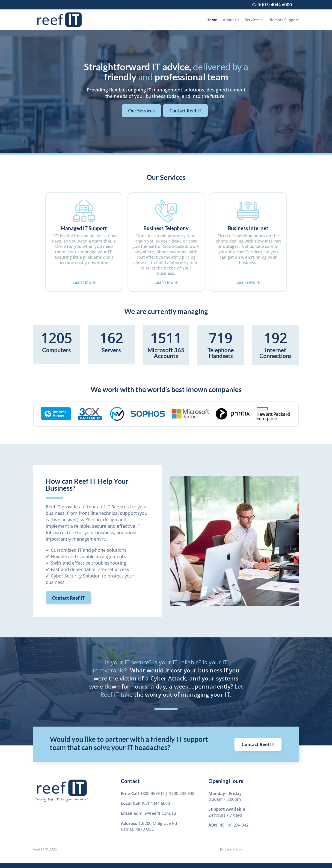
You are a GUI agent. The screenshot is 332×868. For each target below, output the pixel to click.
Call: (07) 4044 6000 (272, 5)
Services (252, 20)
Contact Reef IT (185, 111)
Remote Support (284, 20)
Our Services (141, 111)
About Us (231, 20)
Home (212, 20)
